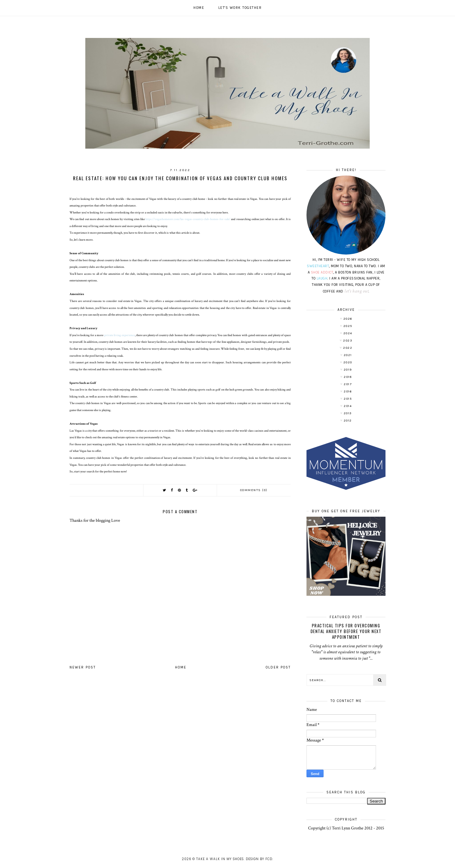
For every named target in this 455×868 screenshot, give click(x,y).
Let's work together (240, 8)
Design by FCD (259, 859)
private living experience (120, 335)
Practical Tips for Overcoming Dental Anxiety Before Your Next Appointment (346, 631)
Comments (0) (254, 490)
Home (199, 8)
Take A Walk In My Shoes (220, 859)
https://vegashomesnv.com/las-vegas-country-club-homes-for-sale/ (188, 219)
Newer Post (83, 667)
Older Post (278, 667)
